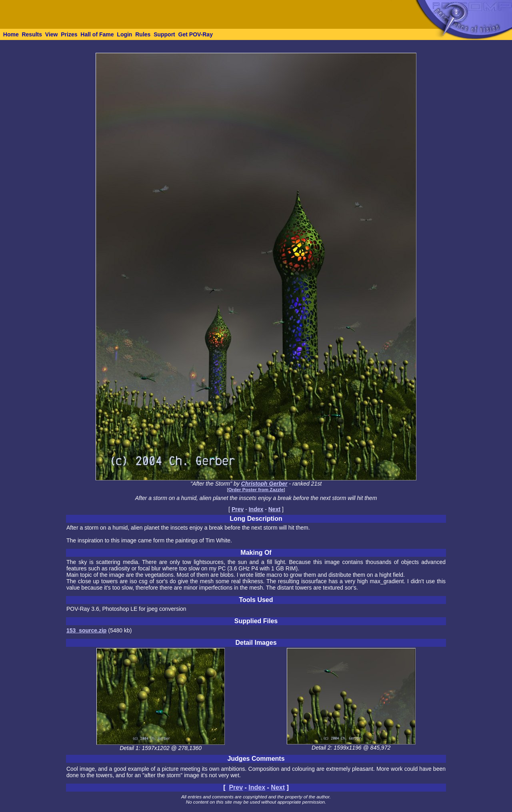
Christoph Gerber (264, 484)
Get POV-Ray (196, 34)
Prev (238, 509)
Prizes (69, 34)
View (52, 34)
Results (32, 34)
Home (11, 34)
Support (164, 34)
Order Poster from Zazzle (256, 489)
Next (274, 509)
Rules (143, 34)
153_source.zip (86, 630)
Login (124, 34)
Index (256, 509)
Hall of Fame (97, 34)
